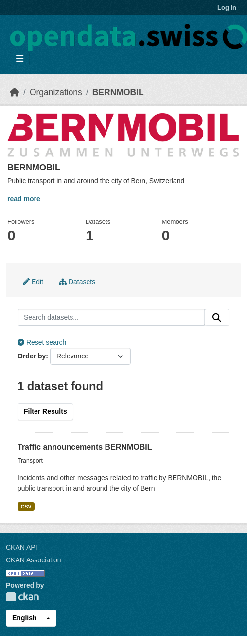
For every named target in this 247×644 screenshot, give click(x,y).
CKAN (22, 597)
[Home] (15, 92)
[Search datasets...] (111, 318)
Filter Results (45, 411)
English (25, 618)
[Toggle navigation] (20, 59)
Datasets (77, 282)
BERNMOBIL (118, 92)
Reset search (42, 342)
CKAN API (22, 547)
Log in (227, 8)
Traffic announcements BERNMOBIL (85, 447)
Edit (33, 282)
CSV (26, 507)
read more (24, 199)
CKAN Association (34, 560)
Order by (32, 356)
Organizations (56, 92)
